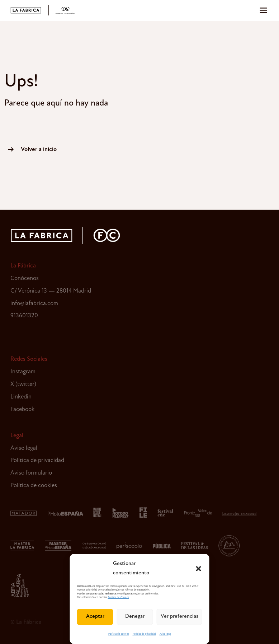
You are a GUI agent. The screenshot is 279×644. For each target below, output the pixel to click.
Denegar (135, 617)
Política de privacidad (144, 634)
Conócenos (25, 278)
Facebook (22, 409)
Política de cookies (119, 634)
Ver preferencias (179, 617)
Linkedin (21, 397)
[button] (199, 569)
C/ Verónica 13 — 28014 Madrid (51, 291)
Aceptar (95, 617)
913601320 (24, 316)
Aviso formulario (31, 473)
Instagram (23, 372)
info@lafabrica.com (34, 304)
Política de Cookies (119, 598)
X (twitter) (23, 384)
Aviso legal (165, 634)
